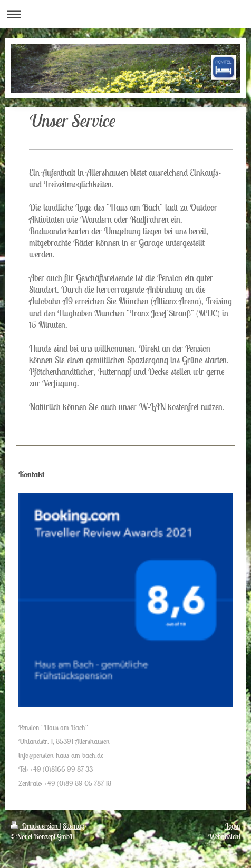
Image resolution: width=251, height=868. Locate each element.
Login (233, 826)
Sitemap (74, 826)
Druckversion (35, 826)
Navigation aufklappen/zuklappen (125, 14)
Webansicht (224, 836)
